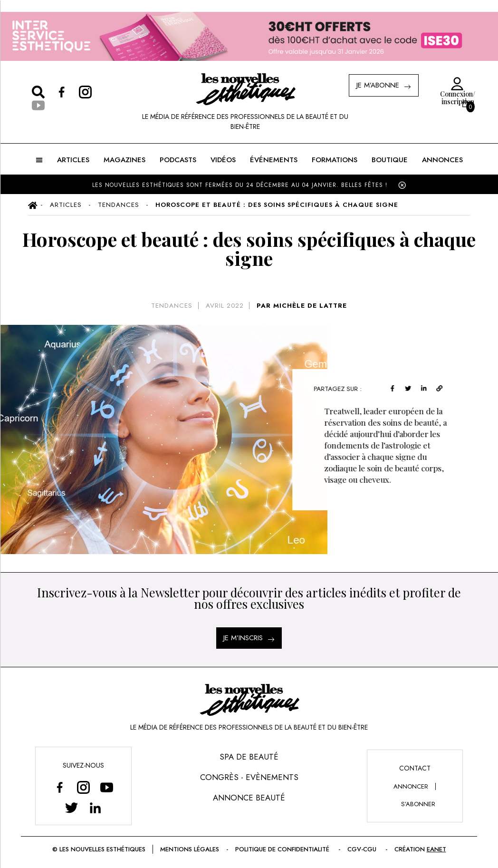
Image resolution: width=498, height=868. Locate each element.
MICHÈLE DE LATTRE (310, 306)
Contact (415, 768)
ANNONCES (442, 160)
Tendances (172, 306)
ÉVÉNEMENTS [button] (274, 160)
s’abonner (418, 804)
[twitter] (411, 387)
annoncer (411, 786)
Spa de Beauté (249, 757)
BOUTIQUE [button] (390, 160)
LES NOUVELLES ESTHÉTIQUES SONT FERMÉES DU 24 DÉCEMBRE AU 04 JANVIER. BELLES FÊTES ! (240, 185)
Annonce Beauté (249, 798)
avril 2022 (225, 306)
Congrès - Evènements (249, 777)
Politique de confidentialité (283, 849)
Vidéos (223, 160)
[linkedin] (426, 387)
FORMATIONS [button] (335, 160)
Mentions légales (190, 849)
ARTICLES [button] (73, 160)
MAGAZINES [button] (124, 160)
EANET (436, 849)
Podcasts (178, 160)
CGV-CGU (363, 849)
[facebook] (396, 387)
